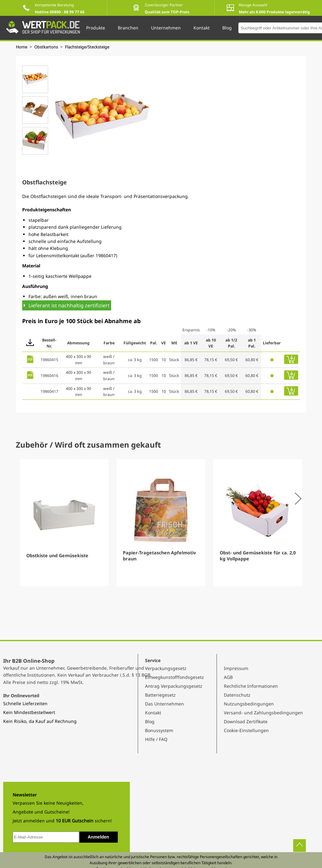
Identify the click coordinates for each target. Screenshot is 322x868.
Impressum (236, 668)
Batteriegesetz (160, 695)
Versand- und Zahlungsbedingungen (263, 713)
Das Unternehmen (164, 704)
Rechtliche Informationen (251, 686)
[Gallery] (161, 523)
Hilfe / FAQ (156, 739)
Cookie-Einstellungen (246, 730)
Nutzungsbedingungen (249, 704)
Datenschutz (237, 695)
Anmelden (98, 837)
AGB (228, 677)
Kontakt (153, 713)
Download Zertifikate (246, 721)
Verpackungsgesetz (166, 668)
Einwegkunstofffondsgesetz (174, 677)
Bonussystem (159, 730)
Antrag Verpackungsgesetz (174, 686)
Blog (150, 721)
